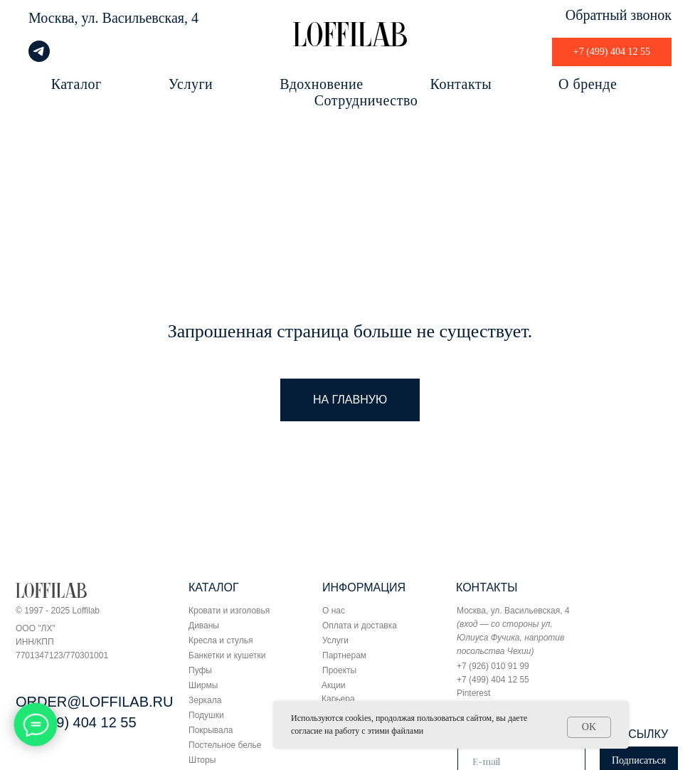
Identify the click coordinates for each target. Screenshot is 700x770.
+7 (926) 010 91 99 (493, 666)
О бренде (588, 84)
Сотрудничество (366, 100)
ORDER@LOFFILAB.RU (94, 702)
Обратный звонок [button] (619, 15)
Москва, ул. (64, 18)
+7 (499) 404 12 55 (76, 722)
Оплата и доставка (360, 626)
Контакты (461, 84)
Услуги (191, 84)
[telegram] (39, 58)
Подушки (206, 715)
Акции (334, 685)
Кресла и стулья (221, 640)
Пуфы (200, 670)
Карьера (338, 699)
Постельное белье (225, 745)
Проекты (339, 670)
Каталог (76, 84)
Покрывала (211, 730)
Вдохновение (321, 84)
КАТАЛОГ (214, 587)
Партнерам (344, 655)
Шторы (202, 760)
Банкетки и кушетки (227, 655)
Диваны (204, 626)
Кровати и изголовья (229, 611)
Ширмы (203, 685)
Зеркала (205, 700)
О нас (334, 611)
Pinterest (473, 693)
